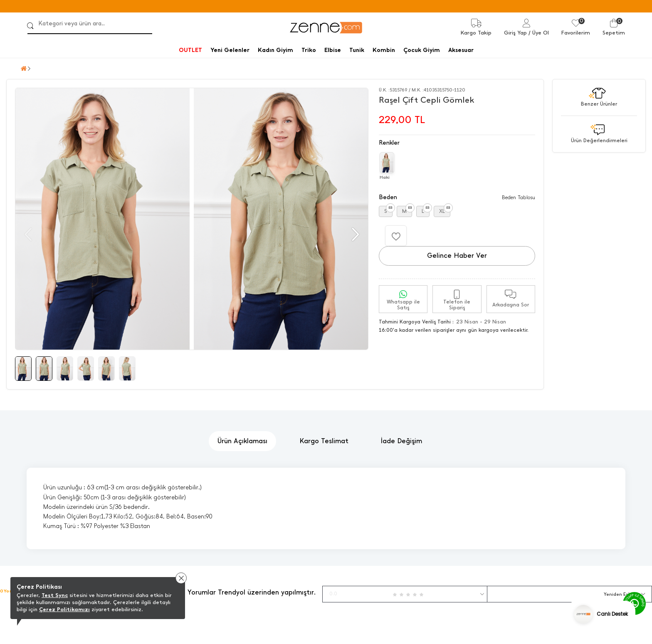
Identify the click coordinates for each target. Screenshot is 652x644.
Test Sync (55, 595)
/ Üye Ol (539, 33)
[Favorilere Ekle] (396, 236)
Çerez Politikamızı (64, 609)
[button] (354, 234)
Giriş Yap (515, 33)
